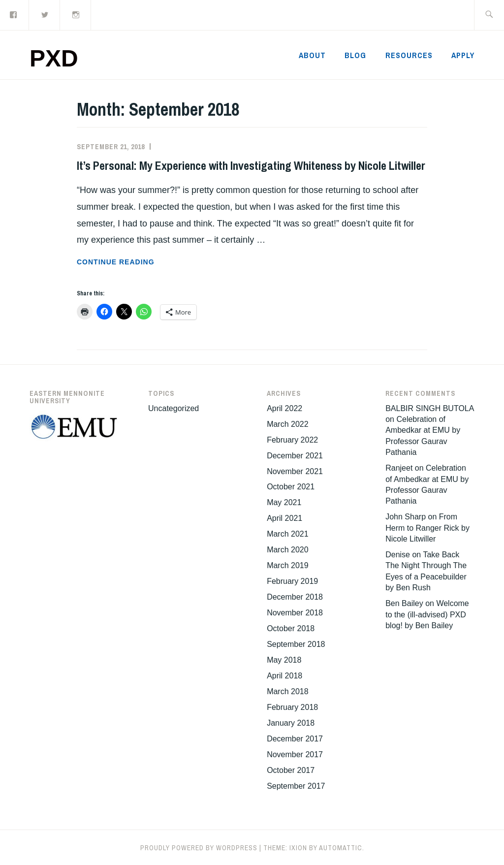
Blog (355, 55)
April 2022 (284, 408)
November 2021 (295, 471)
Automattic (341, 848)
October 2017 (291, 770)
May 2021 (284, 502)
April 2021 (284, 518)
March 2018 (288, 691)
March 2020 (288, 550)
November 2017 (295, 754)
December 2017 (295, 739)
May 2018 (284, 660)
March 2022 (288, 424)
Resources (409, 55)
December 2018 (295, 597)
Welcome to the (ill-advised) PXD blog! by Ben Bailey (427, 614)
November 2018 (295, 613)
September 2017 (296, 786)
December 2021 (295, 456)
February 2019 (292, 581)
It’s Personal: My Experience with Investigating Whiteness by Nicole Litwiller (251, 165)
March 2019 (288, 565)
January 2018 (291, 723)
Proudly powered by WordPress (199, 848)
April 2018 (284, 676)
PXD (54, 58)
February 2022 (292, 440)
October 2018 (291, 628)
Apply (463, 55)
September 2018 (296, 644)
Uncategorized (173, 408)
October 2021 (291, 487)
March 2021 (288, 534)
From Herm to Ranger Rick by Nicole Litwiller (427, 528)
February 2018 (292, 707)
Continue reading (145, 262)
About (312, 55)
